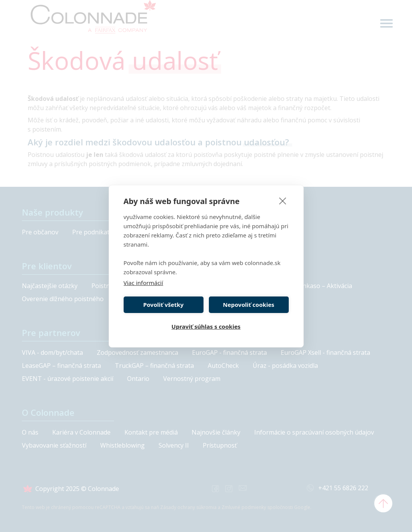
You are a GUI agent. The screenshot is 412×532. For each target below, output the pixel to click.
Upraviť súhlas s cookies (206, 326)
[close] (283, 201)
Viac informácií (143, 283)
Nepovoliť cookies (249, 305)
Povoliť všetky (163, 305)
